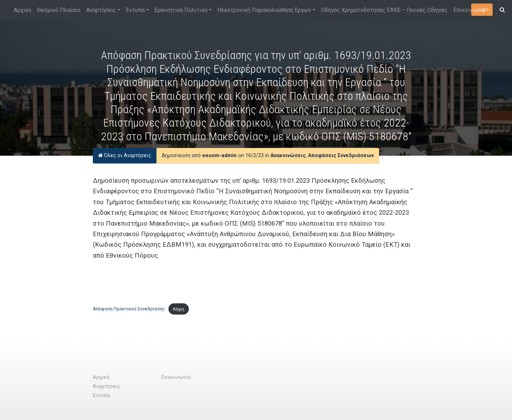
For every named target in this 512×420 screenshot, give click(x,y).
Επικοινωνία (469, 10)
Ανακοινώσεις (288, 156)
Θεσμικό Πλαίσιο (59, 10)
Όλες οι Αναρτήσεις (125, 156)
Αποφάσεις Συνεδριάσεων (341, 156)
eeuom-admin (219, 156)
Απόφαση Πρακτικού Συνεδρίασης (129, 309)
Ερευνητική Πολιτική (181, 10)
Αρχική (23, 10)
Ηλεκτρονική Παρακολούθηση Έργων (264, 10)
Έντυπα (135, 10)
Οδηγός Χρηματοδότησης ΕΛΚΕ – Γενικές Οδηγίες (384, 10)
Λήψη (178, 309)
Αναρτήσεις (101, 10)
